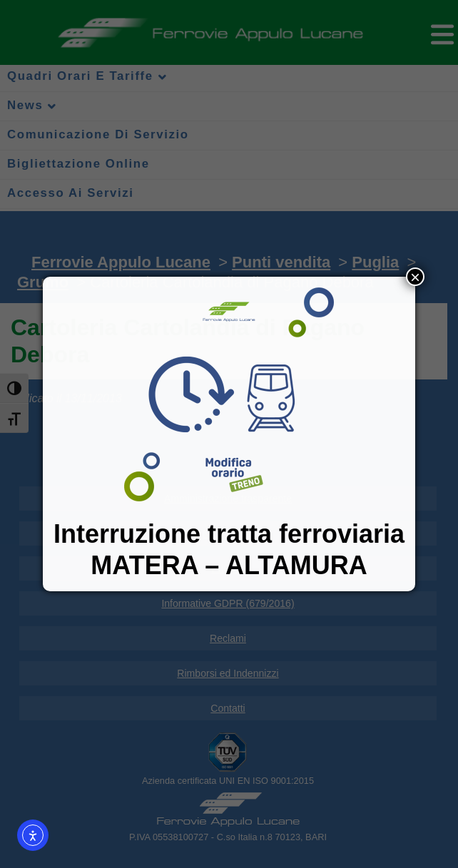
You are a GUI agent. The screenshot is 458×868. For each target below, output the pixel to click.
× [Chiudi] (415, 277)
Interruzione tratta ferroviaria (229, 534)
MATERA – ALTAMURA (229, 565)
